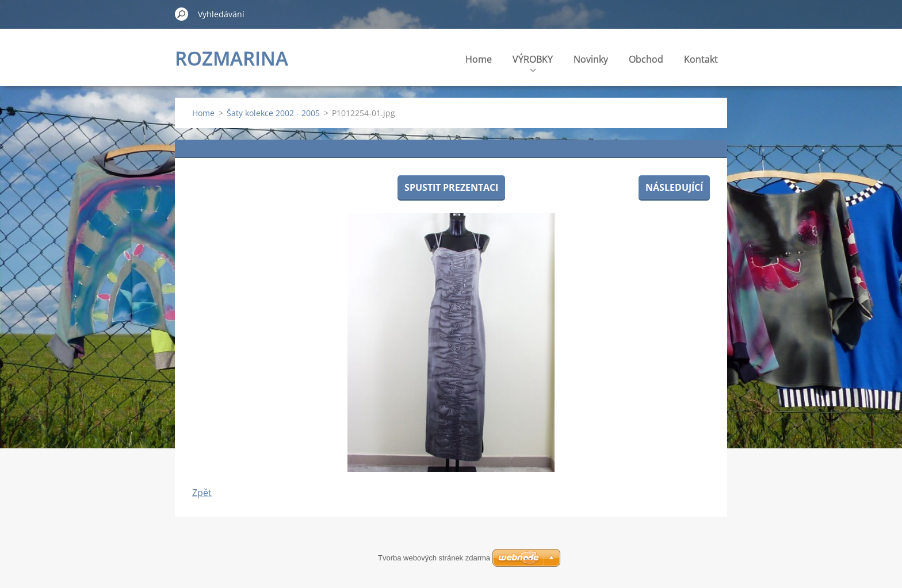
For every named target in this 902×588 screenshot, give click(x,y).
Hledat (182, 14)
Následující (674, 187)
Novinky (591, 59)
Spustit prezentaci (451, 187)
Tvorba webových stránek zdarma (434, 558)
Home (479, 59)
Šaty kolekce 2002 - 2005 (273, 113)
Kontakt (701, 59)
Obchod (646, 59)
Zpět (202, 493)
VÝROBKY (533, 62)
